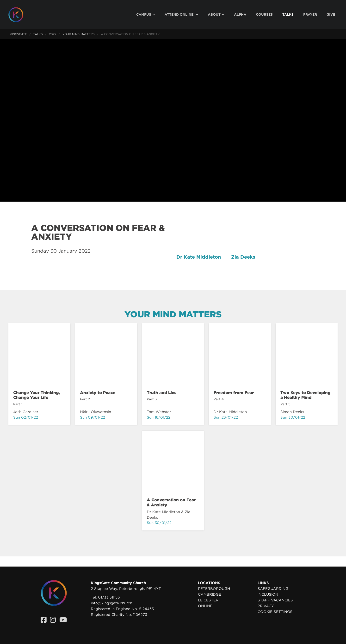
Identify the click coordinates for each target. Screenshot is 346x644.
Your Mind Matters (79, 34)
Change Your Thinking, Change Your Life (37, 395)
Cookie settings (275, 612)
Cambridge (210, 594)
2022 (53, 34)
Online (205, 606)
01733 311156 (109, 597)
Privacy (266, 606)
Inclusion (268, 594)
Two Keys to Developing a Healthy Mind (305, 395)
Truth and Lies (162, 393)
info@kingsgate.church (111, 603)
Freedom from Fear (234, 393)
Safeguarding (273, 589)
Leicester (208, 600)
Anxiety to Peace (98, 393)
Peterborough (214, 589)
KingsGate (18, 34)
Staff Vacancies (275, 600)
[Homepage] (19, 15)
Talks (38, 34)
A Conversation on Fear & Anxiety (171, 502)
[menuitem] (146, 15)
